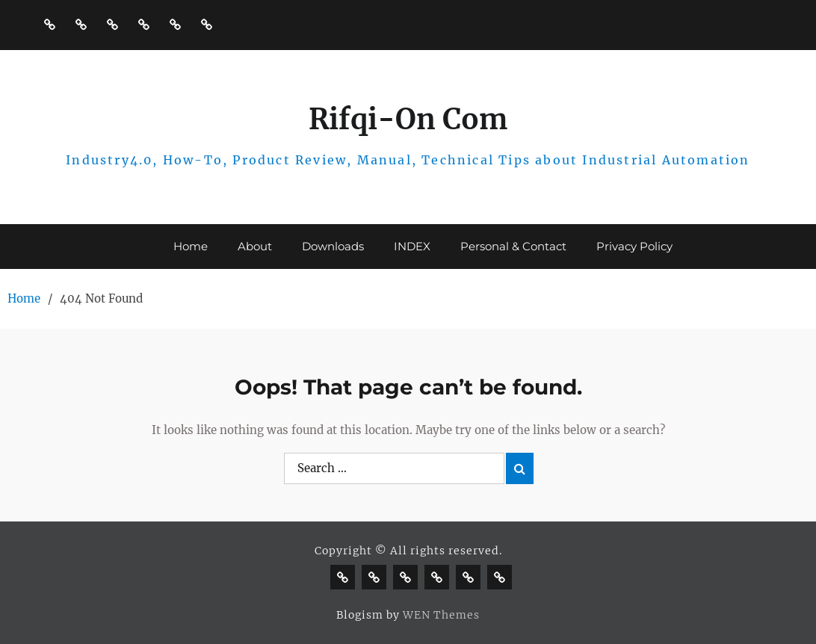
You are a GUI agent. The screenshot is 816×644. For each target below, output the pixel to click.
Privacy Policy (634, 246)
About (255, 246)
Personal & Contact (513, 246)
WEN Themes (441, 615)
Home (191, 246)
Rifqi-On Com (408, 119)
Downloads (333, 246)
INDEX (412, 246)
